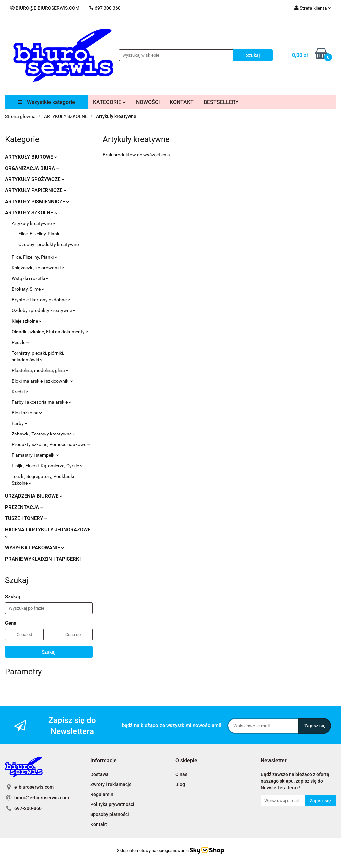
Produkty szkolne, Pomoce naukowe (51, 444)
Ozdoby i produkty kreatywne (48, 244)
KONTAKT (182, 102)
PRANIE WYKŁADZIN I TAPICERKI (43, 559)
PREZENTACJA (24, 507)
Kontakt (99, 824)
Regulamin (102, 794)
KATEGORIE (109, 102)
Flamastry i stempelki (35, 455)
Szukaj (49, 652)
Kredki (20, 392)
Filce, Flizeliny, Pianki (39, 234)
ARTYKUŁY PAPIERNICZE (36, 190)
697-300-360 (28, 808)
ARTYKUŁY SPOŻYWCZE (35, 179)
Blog (180, 784)
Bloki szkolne (27, 413)
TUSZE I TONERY (26, 518)
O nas (181, 774)
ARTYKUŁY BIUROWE (31, 157)
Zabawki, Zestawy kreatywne (43, 434)
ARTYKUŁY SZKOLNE (31, 213)
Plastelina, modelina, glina (40, 370)
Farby (19, 423)
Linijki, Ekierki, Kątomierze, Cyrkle (47, 466)
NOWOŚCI (148, 102)
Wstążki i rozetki (30, 278)
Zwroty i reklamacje (111, 784)
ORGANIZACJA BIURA (32, 168)
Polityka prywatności (112, 804)
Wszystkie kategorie (46, 102)
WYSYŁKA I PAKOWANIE (34, 548)
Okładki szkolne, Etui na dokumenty (50, 332)
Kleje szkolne (27, 321)
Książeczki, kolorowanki (38, 268)
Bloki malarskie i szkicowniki (42, 381)
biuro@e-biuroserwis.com (42, 798)
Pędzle (20, 342)
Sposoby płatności (110, 814)
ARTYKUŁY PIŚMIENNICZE (37, 202)
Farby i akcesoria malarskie (41, 402)
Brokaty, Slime (28, 289)
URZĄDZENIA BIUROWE (34, 496)
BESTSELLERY (221, 102)
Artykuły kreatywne (33, 223)
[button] (103, 761)
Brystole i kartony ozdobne (41, 300)
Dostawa (99, 774)
